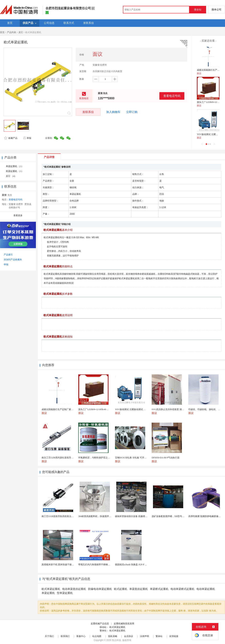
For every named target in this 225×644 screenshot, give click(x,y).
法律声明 (144, 636)
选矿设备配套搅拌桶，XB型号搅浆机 (170, 516)
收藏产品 (11, 138)
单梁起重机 (48, 593)
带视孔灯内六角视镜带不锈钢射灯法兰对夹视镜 (102, 565)
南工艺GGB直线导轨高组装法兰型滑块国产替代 (66, 516)
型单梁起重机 (65, 593)
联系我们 (65, 636)
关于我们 (49, 636)
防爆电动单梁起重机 (100, 589)
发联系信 (88, 112)
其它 (21, 32)
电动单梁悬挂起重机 (74, 589)
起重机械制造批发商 (124, 624)
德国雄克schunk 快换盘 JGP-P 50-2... (133, 565)
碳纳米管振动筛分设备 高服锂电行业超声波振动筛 (140, 516)
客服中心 (81, 636)
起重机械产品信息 (100, 624)
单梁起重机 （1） (15, 166)
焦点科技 (116, 640)
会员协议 (129, 636)
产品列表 (12, 32)
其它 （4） (11, 176)
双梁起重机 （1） (15, 171)
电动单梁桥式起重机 (182, 589)
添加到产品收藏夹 (13, 260)
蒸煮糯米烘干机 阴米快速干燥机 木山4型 (62, 565)
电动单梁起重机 (206, 589)
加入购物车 (113, 112)
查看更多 (18, 215)
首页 (2, 32)
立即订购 (132, 112)
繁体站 (159, 636)
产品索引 (8, 255)
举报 (27, 138)
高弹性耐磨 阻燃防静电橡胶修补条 (206, 516)
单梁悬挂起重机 (139, 589)
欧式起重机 (121, 589)
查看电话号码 (172, 96)
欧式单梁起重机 (51, 589)
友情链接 (174, 636)
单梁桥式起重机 (159, 589)
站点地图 (97, 636)
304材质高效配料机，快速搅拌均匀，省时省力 (102, 516)
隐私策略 (113, 636)
